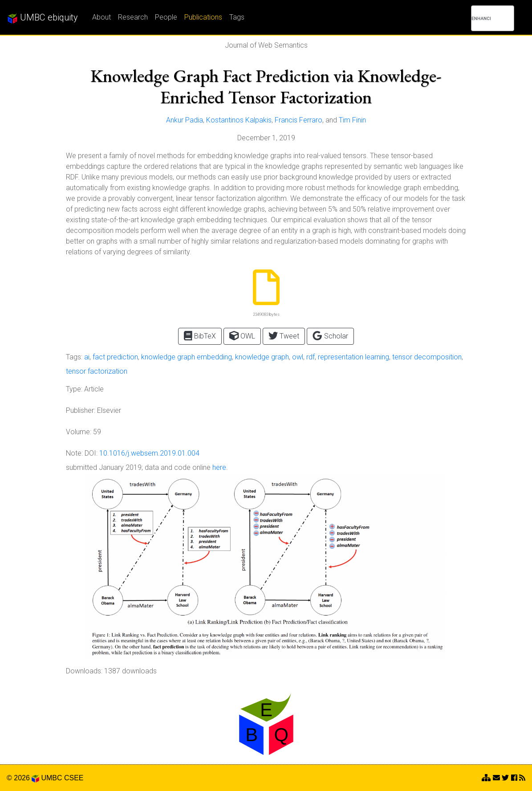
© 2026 (23, 778)
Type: (74, 389)
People (166, 17)
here (219, 467)
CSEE (74, 778)
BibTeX (200, 336)
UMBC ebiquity (43, 18)
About (102, 17)
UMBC (51, 778)
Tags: (74, 357)
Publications (203, 17)
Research (133, 17)
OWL (242, 336)
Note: (74, 453)
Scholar (330, 336)
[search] (481, 18)
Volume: (79, 432)
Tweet (284, 336)
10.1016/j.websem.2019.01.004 (149, 453)
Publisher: (81, 410)
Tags (237, 17)
